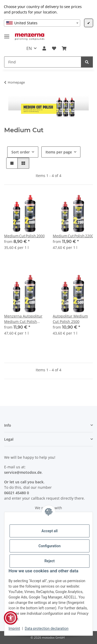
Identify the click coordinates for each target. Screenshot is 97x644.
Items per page (59, 152)
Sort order (21, 152)
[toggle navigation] (7, 34)
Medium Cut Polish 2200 (73, 236)
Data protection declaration (47, 628)
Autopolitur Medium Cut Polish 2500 (70, 319)
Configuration (50, 546)
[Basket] (64, 48)
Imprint (14, 628)
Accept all (49, 531)
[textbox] (42, 23)
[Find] (43, 62)
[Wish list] (54, 48)
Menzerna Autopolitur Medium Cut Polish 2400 (23, 319)
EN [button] (29, 48)
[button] (44, 48)
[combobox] (42, 23)
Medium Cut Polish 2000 (24, 236)
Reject (50, 561)
